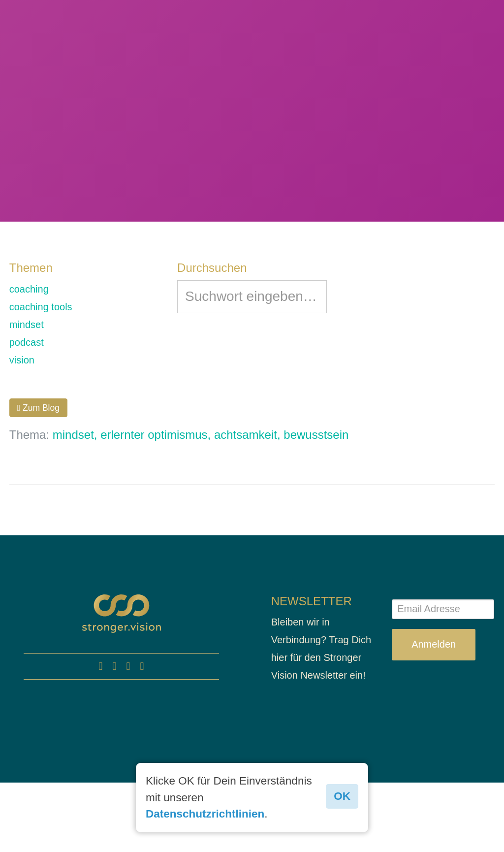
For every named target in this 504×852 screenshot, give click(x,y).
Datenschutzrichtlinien (205, 814)
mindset (27, 325)
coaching (29, 289)
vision (22, 360)
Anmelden (434, 644)
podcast (27, 342)
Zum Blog (38, 408)
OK (342, 796)
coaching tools (41, 307)
